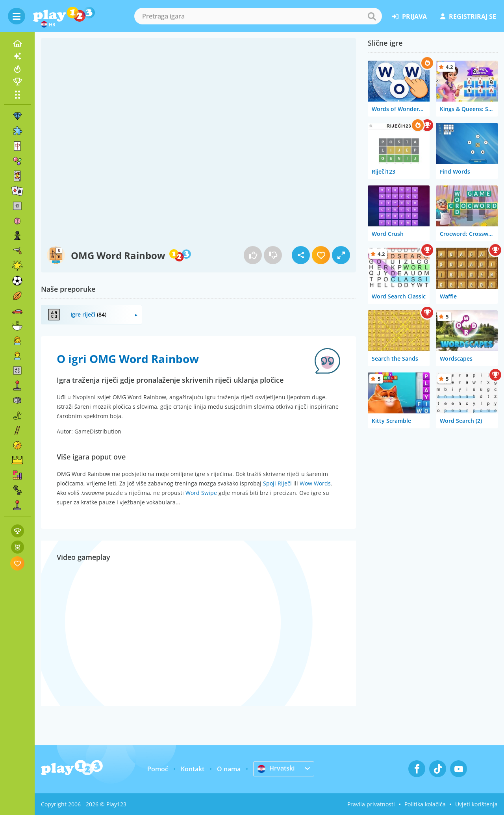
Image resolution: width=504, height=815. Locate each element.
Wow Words (315, 483)
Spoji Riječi (277, 483)
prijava (409, 17)
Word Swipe (201, 493)
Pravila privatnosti (371, 804)
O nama (229, 769)
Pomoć (158, 769)
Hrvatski (276, 769)
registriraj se (468, 17)
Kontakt (193, 769)
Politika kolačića (425, 804)
